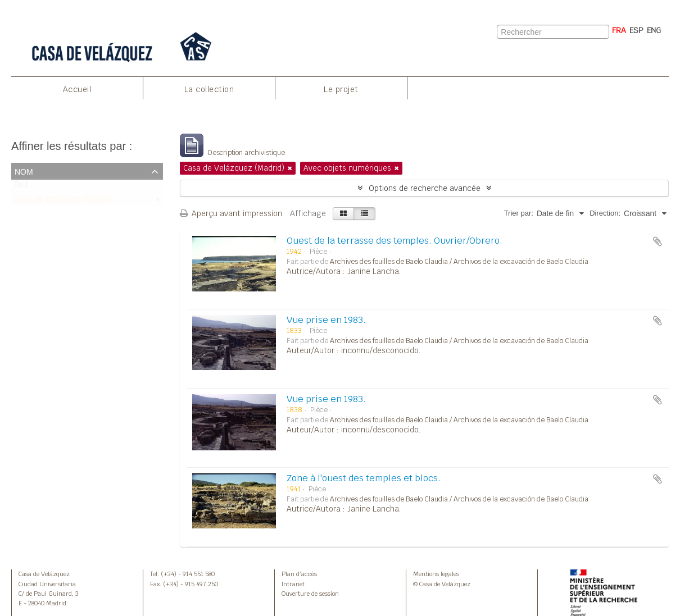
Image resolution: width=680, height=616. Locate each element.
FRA (619, 30)
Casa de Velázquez (44, 574)
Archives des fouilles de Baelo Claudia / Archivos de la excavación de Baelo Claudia (459, 262)
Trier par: (519, 213)
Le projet (341, 89)
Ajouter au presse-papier (658, 241)
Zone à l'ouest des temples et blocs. (364, 478)
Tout (21, 187)
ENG (654, 30)
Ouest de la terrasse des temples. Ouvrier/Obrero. (395, 241)
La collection (209, 89)
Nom (24, 171)
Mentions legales (436, 574)
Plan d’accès (299, 574)
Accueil (77, 89)
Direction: (605, 213)
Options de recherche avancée (425, 188)
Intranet (293, 584)
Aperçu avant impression (231, 213)
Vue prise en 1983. (326, 320)
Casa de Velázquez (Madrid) (62, 201)
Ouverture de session (310, 594)
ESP (636, 30)
